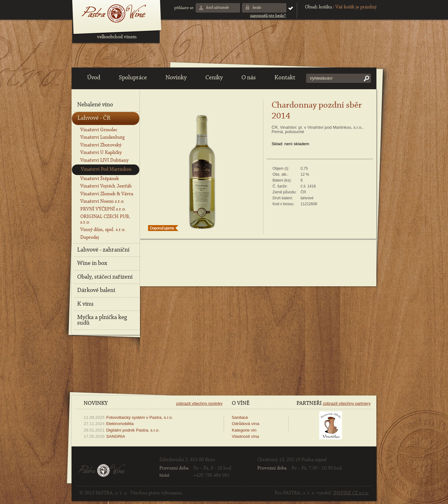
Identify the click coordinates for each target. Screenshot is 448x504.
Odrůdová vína (245, 424)
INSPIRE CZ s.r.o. (351, 493)
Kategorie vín (244, 430)
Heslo (257, 8)
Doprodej (90, 238)
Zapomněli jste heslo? (268, 16)
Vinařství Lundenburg (102, 137)
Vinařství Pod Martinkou (106, 169)
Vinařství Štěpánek (100, 179)
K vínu (85, 304)
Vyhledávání (321, 78)
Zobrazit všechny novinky (199, 403)
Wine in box (92, 263)
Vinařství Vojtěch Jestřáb (106, 186)
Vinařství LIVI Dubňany (104, 160)
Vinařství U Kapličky (101, 153)
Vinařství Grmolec (99, 130)
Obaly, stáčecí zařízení (105, 277)
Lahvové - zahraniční (103, 250)
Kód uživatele (217, 8)
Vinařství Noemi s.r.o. (103, 201)
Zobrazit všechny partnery (347, 403)
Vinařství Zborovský (101, 145)
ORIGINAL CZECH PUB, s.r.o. (105, 219)
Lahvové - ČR (94, 118)
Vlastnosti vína (245, 436)
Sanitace (240, 417)
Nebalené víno (95, 105)
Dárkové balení (96, 290)
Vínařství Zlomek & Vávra (107, 194)
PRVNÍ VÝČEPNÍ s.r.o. (103, 209)
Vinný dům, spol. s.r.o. (103, 230)
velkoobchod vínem (117, 37)
